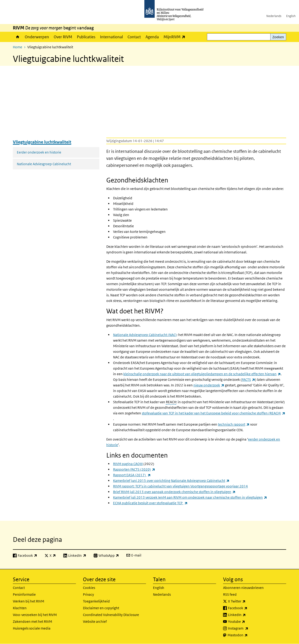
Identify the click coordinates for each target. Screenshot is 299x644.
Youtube (247, 622)
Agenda (152, 37)
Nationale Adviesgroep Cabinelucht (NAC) (145, 335)
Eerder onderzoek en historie (39, 152)
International (111, 37)
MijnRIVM (176, 37)
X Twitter (247, 601)
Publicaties (86, 37)
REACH (171, 402)
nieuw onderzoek (209, 385)
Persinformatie (24, 594)
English (291, 16)
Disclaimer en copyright (101, 608)
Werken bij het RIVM (28, 601)
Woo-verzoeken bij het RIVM (35, 615)
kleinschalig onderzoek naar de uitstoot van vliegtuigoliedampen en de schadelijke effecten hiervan (202, 374)
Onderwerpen (37, 37)
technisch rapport (234, 424)
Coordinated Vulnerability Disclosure (111, 615)
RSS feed (230, 594)
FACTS (248, 380)
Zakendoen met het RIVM (32, 621)
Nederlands (274, 16)
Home (18, 37)
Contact (134, 37)
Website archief (95, 621)
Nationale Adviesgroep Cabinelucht (44, 164)
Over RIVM (63, 37)
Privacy (88, 594)
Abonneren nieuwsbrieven (243, 588)
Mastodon (248, 635)
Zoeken (278, 37)
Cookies (89, 588)
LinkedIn (247, 615)
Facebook (248, 608)
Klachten (20, 608)
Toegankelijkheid (96, 601)
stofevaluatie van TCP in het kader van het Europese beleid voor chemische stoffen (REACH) (214, 413)
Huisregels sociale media (32, 628)
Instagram (248, 628)
